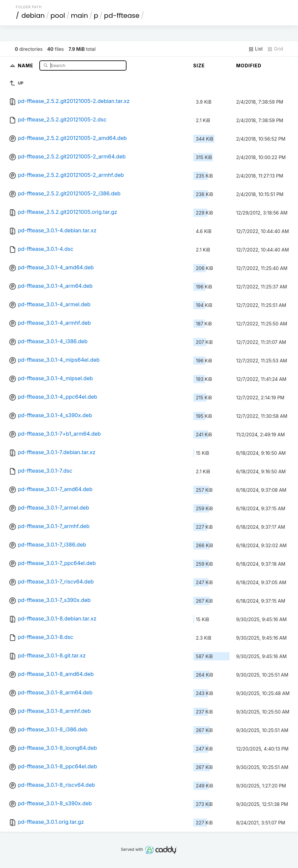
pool (58, 16)
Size (199, 66)
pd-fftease (122, 16)
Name (26, 65)
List (256, 49)
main (79, 16)
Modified (249, 66)
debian (33, 16)
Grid (275, 49)
